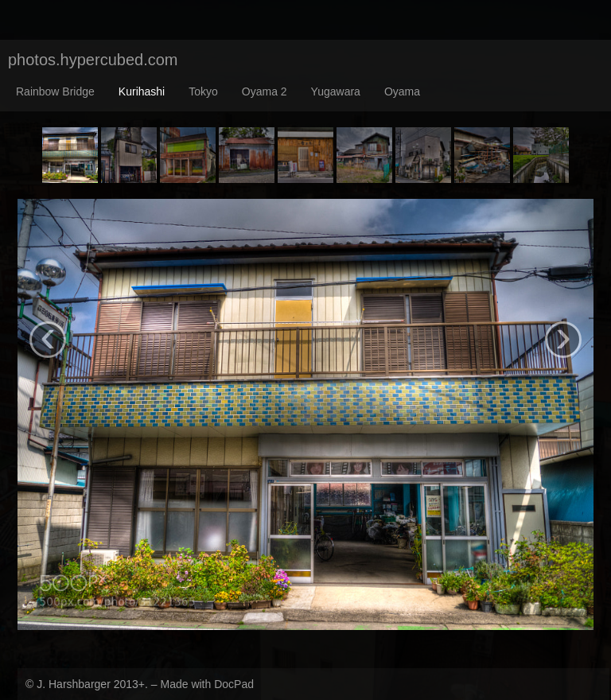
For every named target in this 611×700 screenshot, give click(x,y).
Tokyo (203, 91)
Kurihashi (142, 91)
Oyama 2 (265, 91)
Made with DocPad (207, 684)
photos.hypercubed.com (93, 60)
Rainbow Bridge (55, 91)
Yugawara (336, 91)
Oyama (402, 91)
